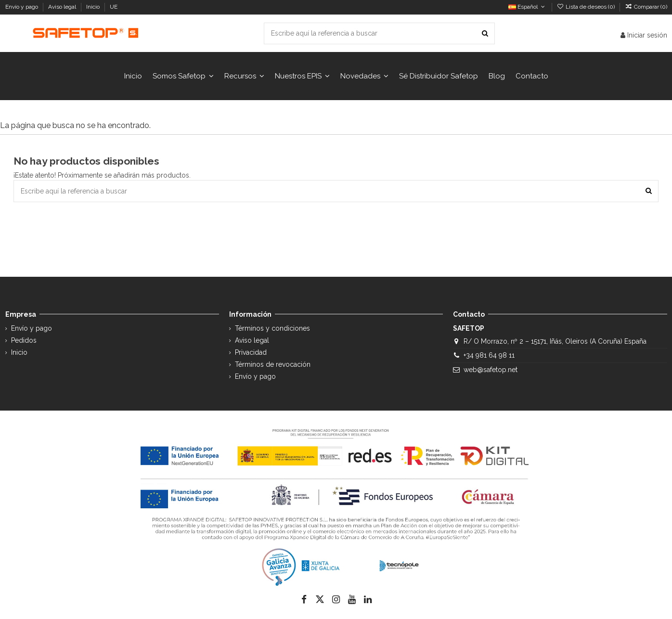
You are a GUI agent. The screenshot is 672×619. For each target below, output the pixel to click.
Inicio (94, 7)
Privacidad (251, 352)
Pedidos (24, 340)
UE (114, 7)
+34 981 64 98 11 (489, 355)
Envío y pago (22, 7)
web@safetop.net (491, 370)
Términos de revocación (273, 364)
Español (527, 7)
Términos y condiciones (272, 328)
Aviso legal (63, 7)
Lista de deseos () (587, 7)
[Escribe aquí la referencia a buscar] (485, 33)
